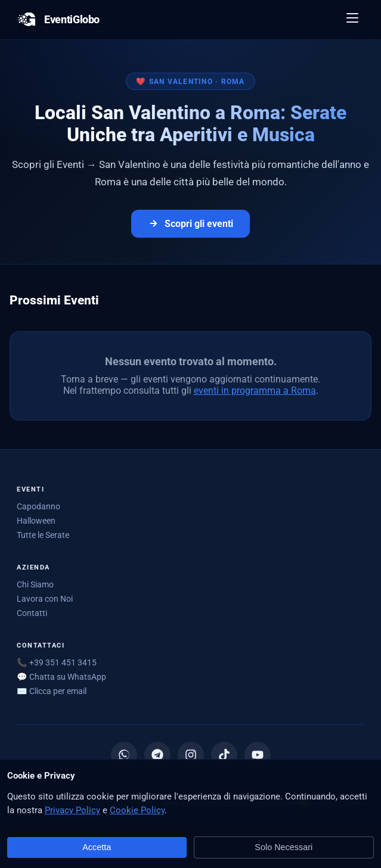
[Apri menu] (353, 20)
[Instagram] (191, 755)
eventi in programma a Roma (255, 391)
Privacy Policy (72, 810)
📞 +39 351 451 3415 (57, 662)
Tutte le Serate (43, 535)
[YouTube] (258, 755)
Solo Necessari (284, 847)
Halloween (36, 521)
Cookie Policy (137, 810)
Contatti (32, 613)
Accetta (97, 847)
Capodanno (38, 506)
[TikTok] (224, 755)
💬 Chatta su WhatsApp (61, 677)
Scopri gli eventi (190, 224)
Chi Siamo (35, 584)
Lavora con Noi (45, 599)
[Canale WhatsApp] (124, 755)
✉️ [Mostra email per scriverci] (52, 691)
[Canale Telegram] (157, 755)
